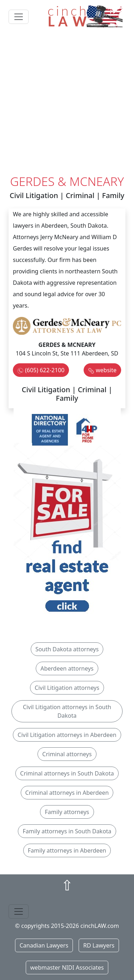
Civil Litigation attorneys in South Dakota (67, 711)
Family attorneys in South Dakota (67, 831)
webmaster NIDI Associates (67, 968)
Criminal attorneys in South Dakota (67, 773)
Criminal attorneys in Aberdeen (67, 793)
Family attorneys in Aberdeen (67, 850)
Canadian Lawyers (44, 945)
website (106, 370)
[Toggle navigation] (19, 17)
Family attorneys (67, 812)
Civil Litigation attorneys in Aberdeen (67, 735)
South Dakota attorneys (67, 649)
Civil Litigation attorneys (67, 688)
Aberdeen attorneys (67, 668)
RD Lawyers (99, 945)
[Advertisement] (67, 104)
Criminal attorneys (67, 754)
